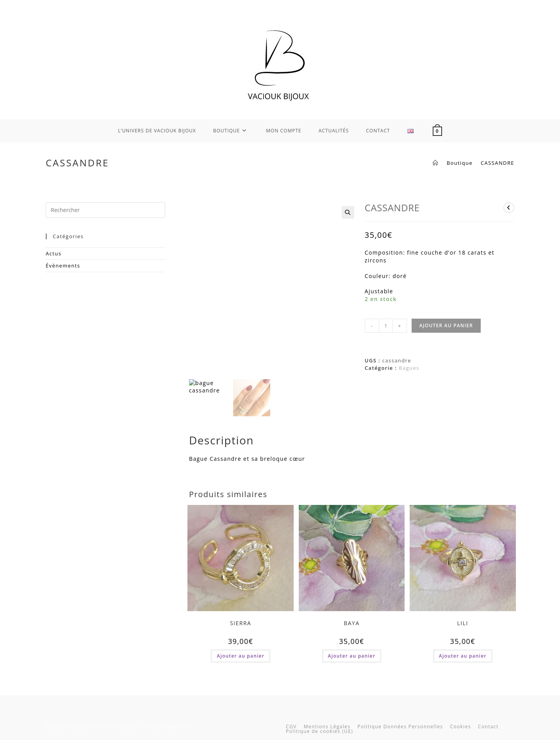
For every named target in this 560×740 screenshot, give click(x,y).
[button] (348, 212)
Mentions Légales (327, 726)
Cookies (460, 726)
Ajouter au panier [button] (241, 655)
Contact (488, 726)
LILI (463, 623)
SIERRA (241, 623)
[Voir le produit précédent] (509, 208)
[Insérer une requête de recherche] (105, 210)
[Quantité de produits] (386, 326)
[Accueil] (435, 163)
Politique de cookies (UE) (319, 731)
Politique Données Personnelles (400, 726)
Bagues (409, 368)
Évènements (63, 266)
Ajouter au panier (446, 325)
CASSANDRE (498, 163)
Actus (54, 253)
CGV (291, 726)
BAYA (352, 623)
